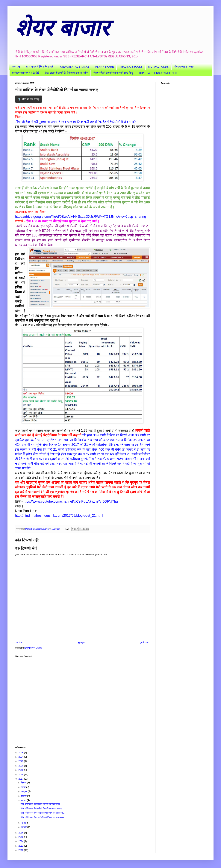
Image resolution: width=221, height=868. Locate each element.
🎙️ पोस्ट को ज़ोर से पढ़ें (29, 99)
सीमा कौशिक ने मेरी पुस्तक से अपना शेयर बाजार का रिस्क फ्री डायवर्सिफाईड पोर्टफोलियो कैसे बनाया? (75, 122)
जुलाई (24, 823)
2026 (21, 753)
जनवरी (24, 827)
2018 (21, 775)
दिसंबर (24, 783)
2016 (21, 833)
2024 (21, 757)
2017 (21, 779)
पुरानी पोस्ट (144, 642)
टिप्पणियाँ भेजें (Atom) (34, 648)
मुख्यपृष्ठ (81, 642)
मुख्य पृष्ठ (16, 67)
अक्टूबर (25, 791)
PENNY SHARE (104, 67)
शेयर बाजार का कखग (184, 67)
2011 (21, 846)
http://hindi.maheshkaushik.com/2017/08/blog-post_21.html (59, 516)
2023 (21, 761)
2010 (21, 850)
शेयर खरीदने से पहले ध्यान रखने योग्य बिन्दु (113, 73)
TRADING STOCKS (131, 67)
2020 (21, 766)
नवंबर (24, 787)
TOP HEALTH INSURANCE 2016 (158, 73)
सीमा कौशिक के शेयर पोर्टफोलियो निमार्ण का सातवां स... (43, 813)
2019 (21, 770)
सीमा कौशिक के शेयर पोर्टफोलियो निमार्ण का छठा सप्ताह (42, 817)
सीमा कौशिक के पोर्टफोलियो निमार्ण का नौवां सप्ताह (40, 804)
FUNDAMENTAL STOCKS (74, 67)
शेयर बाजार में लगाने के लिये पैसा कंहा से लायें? (66, 73)
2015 (21, 837)
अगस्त (24, 800)
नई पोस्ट (19, 642)
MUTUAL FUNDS (159, 67)
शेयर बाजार (62, 28)
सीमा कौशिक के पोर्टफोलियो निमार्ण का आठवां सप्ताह (41, 809)
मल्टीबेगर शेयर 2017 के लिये (26, 73)
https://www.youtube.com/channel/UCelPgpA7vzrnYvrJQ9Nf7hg (70, 501)
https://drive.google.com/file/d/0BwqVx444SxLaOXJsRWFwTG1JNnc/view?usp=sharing (81, 217)
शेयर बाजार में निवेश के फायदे (39, 67)
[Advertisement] (82, 700)
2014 (21, 841)
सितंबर (24, 796)
